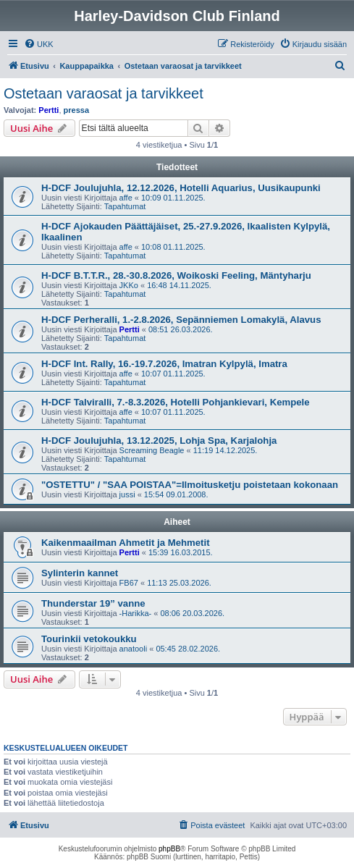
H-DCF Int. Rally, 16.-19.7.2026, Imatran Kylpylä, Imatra (164, 364)
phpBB (169, 849)
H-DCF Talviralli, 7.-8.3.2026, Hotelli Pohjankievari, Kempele (176, 402)
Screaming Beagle (152, 450)
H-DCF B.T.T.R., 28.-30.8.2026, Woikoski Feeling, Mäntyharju (176, 275)
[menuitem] (39, 44)
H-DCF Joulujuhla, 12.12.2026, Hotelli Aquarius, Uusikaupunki (181, 188)
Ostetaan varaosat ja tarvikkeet (104, 93)
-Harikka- (136, 613)
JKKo (129, 285)
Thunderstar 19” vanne (93, 603)
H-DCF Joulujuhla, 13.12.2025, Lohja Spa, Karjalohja (159, 441)
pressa (76, 110)
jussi (127, 494)
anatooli (134, 649)
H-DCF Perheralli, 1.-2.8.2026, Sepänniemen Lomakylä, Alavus (181, 320)
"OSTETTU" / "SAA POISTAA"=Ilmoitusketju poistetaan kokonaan (190, 485)
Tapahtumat (125, 206)
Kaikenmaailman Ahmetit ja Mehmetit (126, 543)
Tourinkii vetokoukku (89, 639)
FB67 (129, 583)
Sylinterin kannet (80, 573)
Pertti (49, 110)
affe (126, 198)
